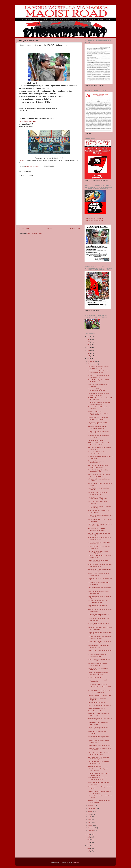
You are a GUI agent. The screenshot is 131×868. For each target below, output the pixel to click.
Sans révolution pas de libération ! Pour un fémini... (99, 511)
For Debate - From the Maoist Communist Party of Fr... (97, 423)
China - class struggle (95, 677)
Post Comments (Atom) (35, 233)
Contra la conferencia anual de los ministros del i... (99, 660)
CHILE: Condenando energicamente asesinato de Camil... (100, 637)
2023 (89, 345)
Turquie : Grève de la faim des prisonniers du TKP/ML (98, 427)
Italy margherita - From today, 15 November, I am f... (98, 646)
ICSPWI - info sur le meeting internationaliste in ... (97, 656)
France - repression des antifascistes (100, 705)
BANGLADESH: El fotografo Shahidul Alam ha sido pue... (100, 565)
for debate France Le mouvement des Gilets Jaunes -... (100, 579)
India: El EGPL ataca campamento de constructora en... (100, 651)
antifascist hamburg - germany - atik (99, 695)
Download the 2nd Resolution (94, 220)
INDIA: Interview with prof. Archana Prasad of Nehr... (99, 547)
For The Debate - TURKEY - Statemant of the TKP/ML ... (98, 529)
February (91, 828)
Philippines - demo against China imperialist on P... (99, 583)
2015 (89, 840)
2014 (89, 843)
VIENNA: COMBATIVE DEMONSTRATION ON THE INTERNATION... (98, 413)
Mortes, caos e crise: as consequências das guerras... (98, 498)
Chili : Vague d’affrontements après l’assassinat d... (99, 619)
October (91, 806)
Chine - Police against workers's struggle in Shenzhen (98, 674)
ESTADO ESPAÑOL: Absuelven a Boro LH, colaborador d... (99, 779)
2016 (89, 837)
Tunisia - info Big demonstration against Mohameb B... (98, 466)
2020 (89, 353)
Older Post (75, 229)
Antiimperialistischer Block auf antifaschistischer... (98, 665)
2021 (89, 350)
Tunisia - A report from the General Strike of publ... (99, 534)
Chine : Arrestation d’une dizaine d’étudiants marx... (98, 624)
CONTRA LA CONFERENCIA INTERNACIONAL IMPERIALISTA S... (100, 686)
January (91, 831)
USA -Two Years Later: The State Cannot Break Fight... (99, 753)
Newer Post (24, 229)
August (91, 811)
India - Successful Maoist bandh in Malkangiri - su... (99, 502)
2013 (89, 845)
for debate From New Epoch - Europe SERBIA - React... (100, 628)
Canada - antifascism (95, 766)
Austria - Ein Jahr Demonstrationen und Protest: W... (99, 376)
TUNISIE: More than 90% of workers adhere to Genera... (100, 538)
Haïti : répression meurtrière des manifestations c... (98, 561)
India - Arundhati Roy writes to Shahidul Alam (98, 606)
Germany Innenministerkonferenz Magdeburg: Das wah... (99, 737)
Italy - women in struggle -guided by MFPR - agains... (99, 792)
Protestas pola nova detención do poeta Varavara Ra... (99, 615)
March (91, 825)
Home (50, 229)
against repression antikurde (97, 703)
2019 (89, 356)
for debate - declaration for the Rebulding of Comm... (98, 493)
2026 (89, 336)
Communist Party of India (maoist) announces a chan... (99, 403)
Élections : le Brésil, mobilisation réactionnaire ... (98, 724)
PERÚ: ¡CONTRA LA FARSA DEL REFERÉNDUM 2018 (99, 444)
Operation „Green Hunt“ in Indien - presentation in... (99, 742)
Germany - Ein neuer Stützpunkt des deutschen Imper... (100, 570)
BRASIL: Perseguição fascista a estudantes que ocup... (98, 601)
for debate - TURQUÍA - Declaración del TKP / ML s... (100, 453)
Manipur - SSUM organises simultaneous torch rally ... (97, 390)
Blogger (77, 863)
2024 (89, 342)
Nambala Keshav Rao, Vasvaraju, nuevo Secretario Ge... (99, 372)
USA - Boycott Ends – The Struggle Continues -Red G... (99, 762)
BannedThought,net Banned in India (100, 745)
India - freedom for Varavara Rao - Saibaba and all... (99, 592)
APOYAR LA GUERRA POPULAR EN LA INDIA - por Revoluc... (100, 692)
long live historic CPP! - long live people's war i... (98, 681)
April (90, 822)
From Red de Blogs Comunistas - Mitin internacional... (99, 471)
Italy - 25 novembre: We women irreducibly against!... (98, 552)
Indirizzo (21, 160)
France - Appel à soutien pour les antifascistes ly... (99, 574)
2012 (89, 848)
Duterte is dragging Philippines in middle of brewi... (99, 774)
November (92, 364)
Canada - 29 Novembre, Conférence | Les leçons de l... (100, 556)
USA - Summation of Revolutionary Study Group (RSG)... (99, 758)
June (90, 817)
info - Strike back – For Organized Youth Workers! (99, 770)
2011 (89, 851)
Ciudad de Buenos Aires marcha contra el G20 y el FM (98, 367)
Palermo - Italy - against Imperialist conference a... (99, 801)
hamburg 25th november (96, 440)
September (92, 808)
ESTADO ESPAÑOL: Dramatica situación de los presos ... (98, 418)
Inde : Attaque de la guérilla (97, 708)
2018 (89, 359)
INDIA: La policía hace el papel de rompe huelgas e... (99, 543)
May (90, 820)
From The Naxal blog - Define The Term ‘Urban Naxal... (99, 475)
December (92, 361)
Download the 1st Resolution (94, 218)
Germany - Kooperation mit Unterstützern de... (97, 462)
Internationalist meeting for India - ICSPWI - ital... (99, 669)
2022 (89, 348)
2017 (89, 834)
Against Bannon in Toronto (96, 711)
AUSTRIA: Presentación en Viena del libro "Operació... (100, 399)
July (90, 814)
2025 (89, 339)
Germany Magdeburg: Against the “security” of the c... (99, 394)
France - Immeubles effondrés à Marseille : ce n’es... (98, 728)
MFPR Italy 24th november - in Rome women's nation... (100, 525)
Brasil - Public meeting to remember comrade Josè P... (99, 642)
